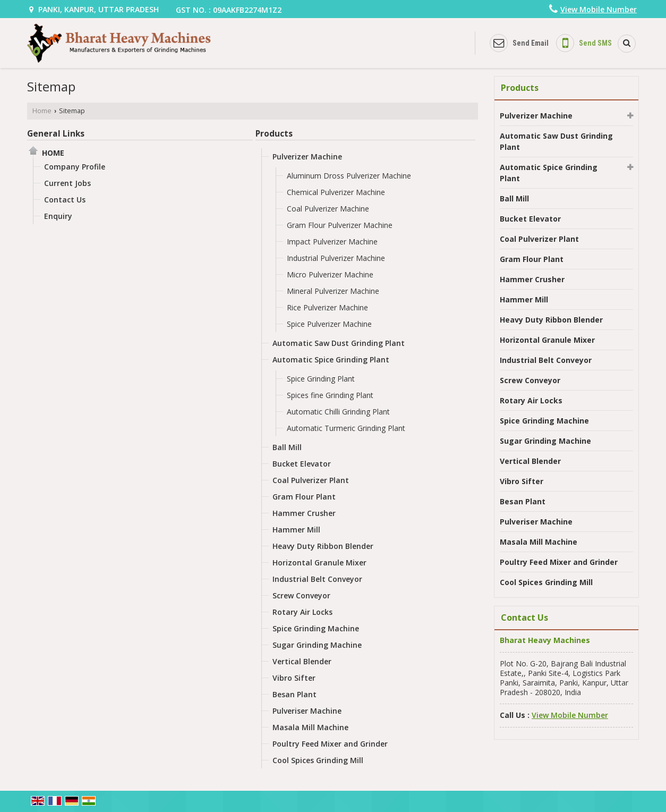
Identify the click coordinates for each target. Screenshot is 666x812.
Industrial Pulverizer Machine (336, 258)
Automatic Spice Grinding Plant (331, 360)
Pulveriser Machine (307, 711)
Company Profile (75, 167)
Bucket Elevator (302, 464)
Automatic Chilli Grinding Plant (338, 412)
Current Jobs (67, 183)
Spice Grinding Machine (316, 628)
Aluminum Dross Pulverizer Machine (349, 176)
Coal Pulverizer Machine (328, 209)
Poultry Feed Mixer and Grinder (330, 744)
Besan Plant (294, 694)
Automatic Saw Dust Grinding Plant (339, 343)
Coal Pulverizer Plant (311, 480)
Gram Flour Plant (304, 497)
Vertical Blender (302, 661)
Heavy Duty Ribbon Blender (323, 546)
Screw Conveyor (301, 595)
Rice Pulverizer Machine (327, 307)
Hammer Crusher (304, 513)
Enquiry (58, 216)
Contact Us (65, 200)
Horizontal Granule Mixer (319, 563)
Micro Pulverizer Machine (330, 274)
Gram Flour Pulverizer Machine (340, 225)
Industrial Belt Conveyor (317, 579)
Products (274, 134)
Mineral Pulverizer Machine (333, 291)
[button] (599, 9)
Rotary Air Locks (302, 612)
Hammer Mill (296, 530)
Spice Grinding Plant (321, 379)
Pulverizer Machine (307, 157)
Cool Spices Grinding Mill (318, 760)
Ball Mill (287, 447)
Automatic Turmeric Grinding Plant (346, 428)
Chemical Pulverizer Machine (336, 192)
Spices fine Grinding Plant (330, 395)
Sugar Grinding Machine (317, 645)
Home (42, 111)
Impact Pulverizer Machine (332, 242)
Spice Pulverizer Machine (329, 324)
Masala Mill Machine (310, 727)
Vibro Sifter (294, 678)
